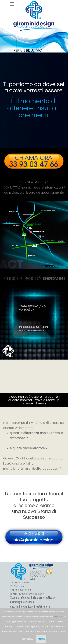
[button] (34, 150)
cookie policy (58, 616)
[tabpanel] (34, 187)
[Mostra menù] (12, 4)
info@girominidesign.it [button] (32, 594)
